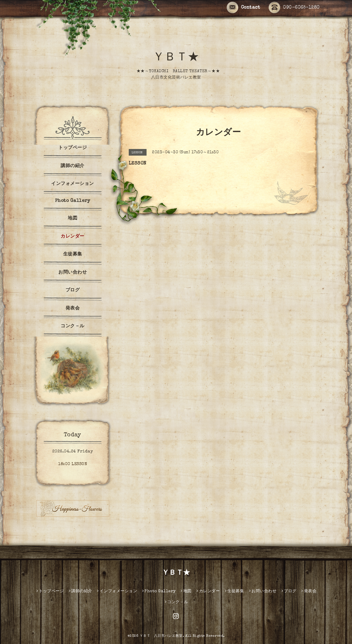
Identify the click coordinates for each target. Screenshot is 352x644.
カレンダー (73, 237)
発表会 (73, 309)
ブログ (73, 291)
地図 (73, 219)
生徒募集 (73, 255)
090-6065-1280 (294, 8)
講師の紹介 (73, 166)
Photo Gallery (73, 201)
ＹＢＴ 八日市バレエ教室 (161, 636)
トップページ (73, 148)
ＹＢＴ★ (176, 58)
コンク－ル (73, 326)
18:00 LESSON (73, 464)
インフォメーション (73, 184)
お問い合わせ (73, 273)
